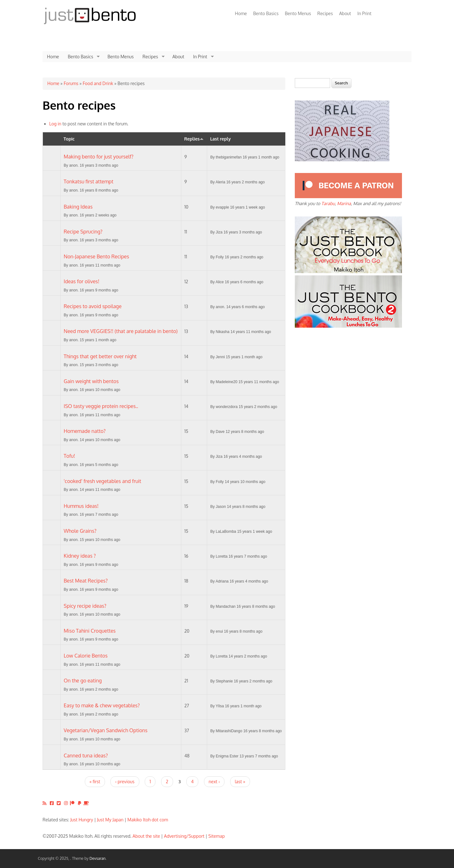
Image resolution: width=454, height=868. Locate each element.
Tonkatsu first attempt (89, 181)
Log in (55, 124)
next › (214, 782)
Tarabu (328, 203)
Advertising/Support (184, 836)
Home (241, 13)
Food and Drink (98, 83)
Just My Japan (110, 820)
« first (95, 782)
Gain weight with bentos (91, 381)
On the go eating (83, 681)
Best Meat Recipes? (86, 581)
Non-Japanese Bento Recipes (96, 256)
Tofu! (69, 456)
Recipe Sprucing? (83, 232)
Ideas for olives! (81, 281)
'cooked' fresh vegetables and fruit (102, 481)
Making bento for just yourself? (99, 157)
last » (240, 782)
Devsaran (98, 858)
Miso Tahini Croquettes (90, 631)
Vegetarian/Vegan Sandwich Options (106, 730)
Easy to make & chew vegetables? (102, 705)
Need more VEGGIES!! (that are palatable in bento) (121, 331)
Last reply (220, 139)
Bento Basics (266, 13)
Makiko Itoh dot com (148, 820)
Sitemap (217, 836)
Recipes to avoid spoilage (93, 306)
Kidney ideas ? (80, 556)
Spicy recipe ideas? (85, 606)
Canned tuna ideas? (86, 756)
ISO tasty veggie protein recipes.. (101, 406)
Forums (71, 83)
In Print (364, 13)
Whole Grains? (80, 531)
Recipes (325, 13)
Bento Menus (298, 13)
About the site (146, 836)
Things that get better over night (100, 356)
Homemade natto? (85, 431)
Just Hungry (82, 820)
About (345, 13)
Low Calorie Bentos (86, 656)
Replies (194, 139)
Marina (344, 203)
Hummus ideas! (81, 506)
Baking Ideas (78, 207)
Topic (69, 139)
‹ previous (125, 782)
